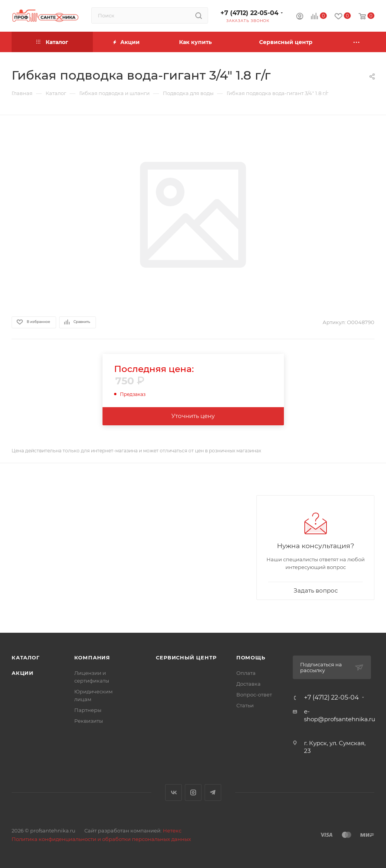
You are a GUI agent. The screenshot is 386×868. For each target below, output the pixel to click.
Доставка (249, 684)
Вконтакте (173, 792)
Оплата (246, 673)
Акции (23, 673)
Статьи (245, 705)
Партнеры (88, 710)
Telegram (213, 792)
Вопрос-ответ (254, 695)
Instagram (193, 792)
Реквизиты (89, 721)
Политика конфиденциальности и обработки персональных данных (101, 839)
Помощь (251, 657)
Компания (92, 657)
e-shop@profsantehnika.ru (340, 715)
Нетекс (172, 831)
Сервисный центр (186, 657)
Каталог (26, 657)
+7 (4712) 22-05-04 (249, 13)
